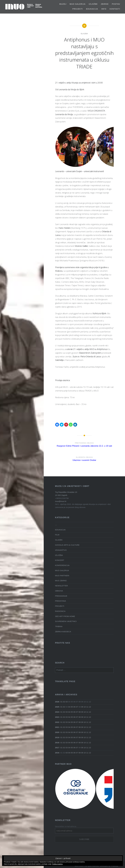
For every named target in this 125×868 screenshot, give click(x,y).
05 (72, 707)
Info (104, 9)
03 (67, 702)
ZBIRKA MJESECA (63, 632)
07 (77, 707)
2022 (57, 722)
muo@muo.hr (61, 501)
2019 (57, 737)
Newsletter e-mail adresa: (66, 826)
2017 (57, 748)
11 (87, 707)
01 (61, 702)
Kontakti (115, 9)
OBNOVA (59, 591)
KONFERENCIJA (62, 565)
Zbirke (105, 4)
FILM (57, 535)
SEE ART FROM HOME (65, 616)
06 (74, 707)
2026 (57, 702)
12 (90, 707)
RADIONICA (60, 611)
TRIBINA (59, 626)
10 (85, 707)
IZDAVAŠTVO (61, 550)
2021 (57, 727)
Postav (116, 4)
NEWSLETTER (61, 586)
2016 (57, 753)
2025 (57, 707)
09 (82, 707)
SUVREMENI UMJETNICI (66, 621)
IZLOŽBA (59, 555)
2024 (57, 712)
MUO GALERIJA (78, 4)
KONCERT (60, 560)
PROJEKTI (78, 9)
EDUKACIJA (92, 9)
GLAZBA (84, 34)
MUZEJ (63, 4)
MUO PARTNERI (62, 576)
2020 (57, 732)
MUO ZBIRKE (61, 581)
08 (80, 712)
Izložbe (93, 4)
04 (69, 707)
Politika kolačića (57, 864)
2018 (57, 743)
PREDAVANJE (61, 596)
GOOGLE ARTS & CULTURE (67, 545)
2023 (57, 717)
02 (64, 702)
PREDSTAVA (60, 601)
